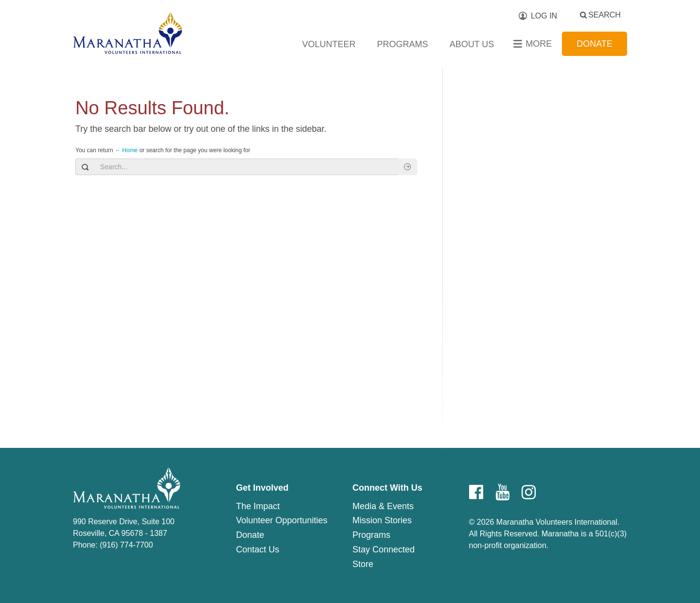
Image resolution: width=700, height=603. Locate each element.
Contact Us (257, 550)
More (539, 44)
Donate (595, 44)
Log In (544, 16)
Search (604, 15)
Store (363, 564)
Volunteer (329, 44)
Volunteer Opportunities (281, 520)
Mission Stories (382, 520)
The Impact (258, 506)
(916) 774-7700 (126, 545)
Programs (403, 44)
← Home (126, 150)
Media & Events (383, 506)
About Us (472, 44)
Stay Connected (384, 550)
